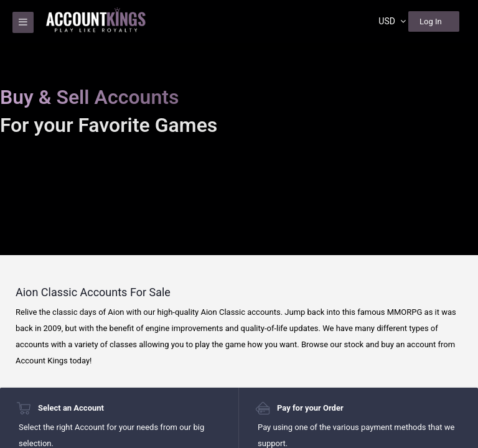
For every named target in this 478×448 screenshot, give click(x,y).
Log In (431, 21)
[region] (239, 224)
